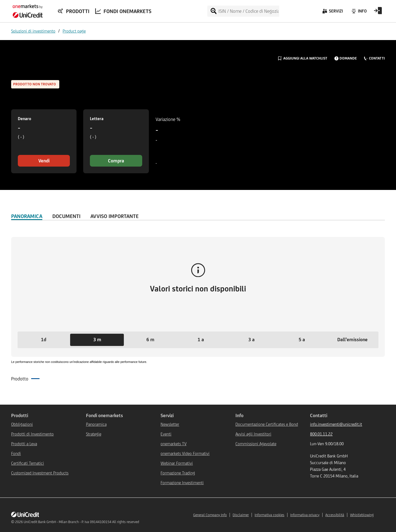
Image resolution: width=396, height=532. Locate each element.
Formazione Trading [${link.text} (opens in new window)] (178, 473)
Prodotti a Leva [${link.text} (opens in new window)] (24, 444)
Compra (116, 161)
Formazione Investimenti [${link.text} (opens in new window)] (182, 483)
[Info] (359, 13)
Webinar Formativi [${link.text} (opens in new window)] (177, 463)
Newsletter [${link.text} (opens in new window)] (170, 424)
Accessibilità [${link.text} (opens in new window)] (335, 515)
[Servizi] (332, 13)
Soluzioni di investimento (33, 31)
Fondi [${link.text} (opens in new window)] (16, 453)
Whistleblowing (362, 515)
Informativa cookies (270, 515)
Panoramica (27, 216)
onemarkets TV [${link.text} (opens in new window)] (174, 444)
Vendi (44, 161)
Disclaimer (241, 515)
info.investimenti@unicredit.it (336, 424)
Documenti (66, 216)
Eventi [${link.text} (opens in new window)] (166, 434)
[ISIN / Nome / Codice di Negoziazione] (248, 11)
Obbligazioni (22, 424)
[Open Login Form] (378, 13)
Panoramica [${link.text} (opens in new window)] (96, 424)
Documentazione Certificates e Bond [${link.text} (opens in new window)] (267, 424)
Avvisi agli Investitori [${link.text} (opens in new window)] (253, 434)
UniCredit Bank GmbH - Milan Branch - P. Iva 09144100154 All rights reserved (81, 522)
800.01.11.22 (321, 434)
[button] (44, 340)
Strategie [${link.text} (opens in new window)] (94, 434)
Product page (74, 31)
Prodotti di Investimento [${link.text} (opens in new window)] (32, 434)
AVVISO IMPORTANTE (115, 216)
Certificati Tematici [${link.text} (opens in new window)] (28, 463)
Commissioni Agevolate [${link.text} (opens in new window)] (256, 444)
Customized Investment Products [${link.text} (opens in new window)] (40, 473)
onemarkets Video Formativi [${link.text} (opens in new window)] (185, 453)
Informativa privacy (305, 515)
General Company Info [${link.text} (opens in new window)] (210, 515)
